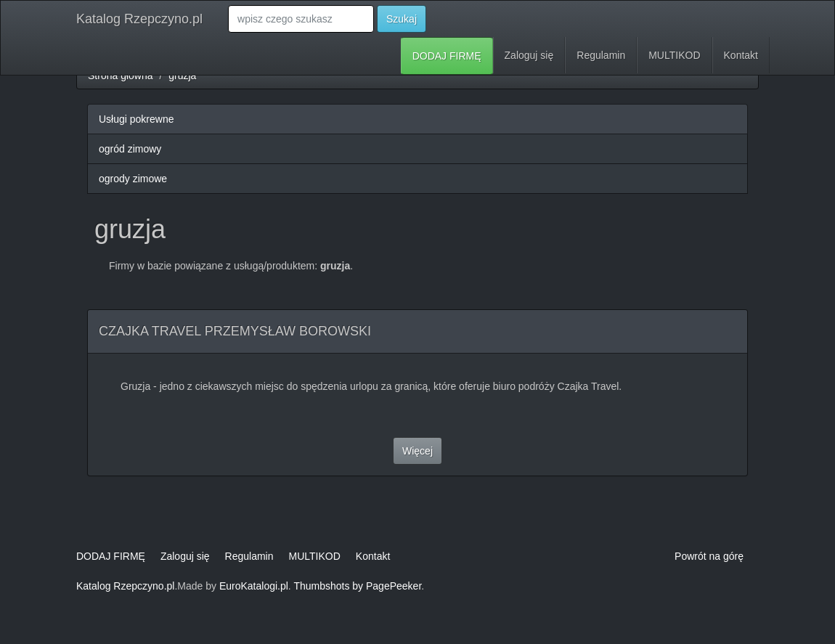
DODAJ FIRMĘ (447, 56)
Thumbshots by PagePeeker (357, 586)
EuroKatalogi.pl (254, 586)
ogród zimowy (130, 149)
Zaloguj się (529, 55)
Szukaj (402, 19)
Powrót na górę (709, 556)
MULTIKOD (674, 55)
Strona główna (121, 76)
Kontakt (741, 55)
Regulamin (601, 55)
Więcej (417, 451)
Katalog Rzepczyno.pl (139, 19)
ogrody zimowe (133, 179)
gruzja (182, 76)
